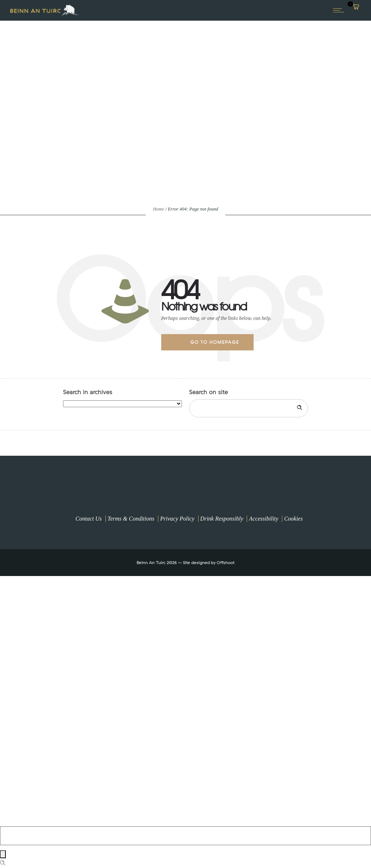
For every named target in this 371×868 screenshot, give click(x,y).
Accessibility (264, 519)
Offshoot (226, 562)
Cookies (293, 519)
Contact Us (88, 519)
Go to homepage (215, 342)
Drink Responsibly (222, 519)
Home (159, 209)
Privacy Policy (177, 519)
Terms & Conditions (131, 519)
